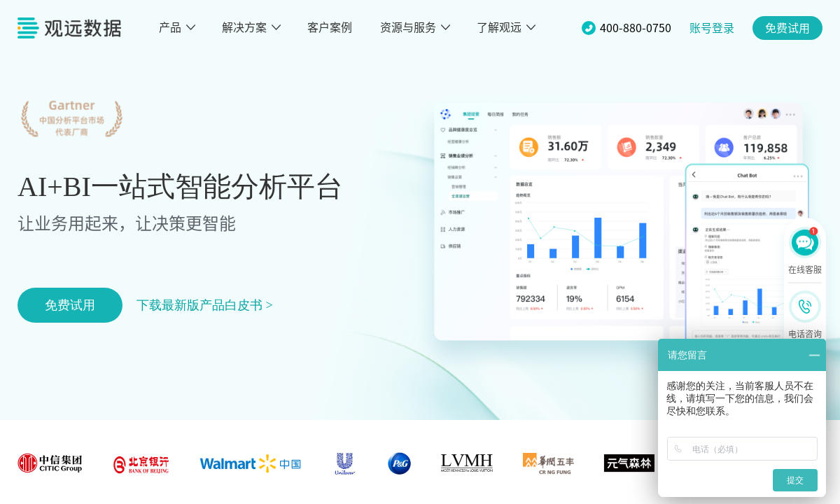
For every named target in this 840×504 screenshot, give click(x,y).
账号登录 (712, 28)
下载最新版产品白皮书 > (205, 305)
